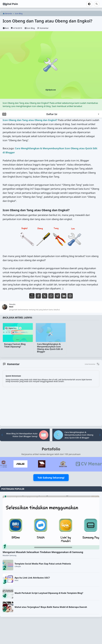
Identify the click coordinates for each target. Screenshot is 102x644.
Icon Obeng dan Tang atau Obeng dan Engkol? (47, 21)
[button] (92, 364)
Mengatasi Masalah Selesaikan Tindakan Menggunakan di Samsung (43, 552)
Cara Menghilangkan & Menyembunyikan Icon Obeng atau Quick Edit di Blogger (50, 348)
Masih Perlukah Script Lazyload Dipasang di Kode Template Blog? (49, 593)
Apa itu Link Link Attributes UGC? (32, 578)
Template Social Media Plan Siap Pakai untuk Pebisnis (43, 564)
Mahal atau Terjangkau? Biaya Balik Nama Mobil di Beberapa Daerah (51, 607)
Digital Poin (10, 4)
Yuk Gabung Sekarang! (51, 478)
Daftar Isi (51, 114)
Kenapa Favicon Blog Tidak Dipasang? (15, 345)
